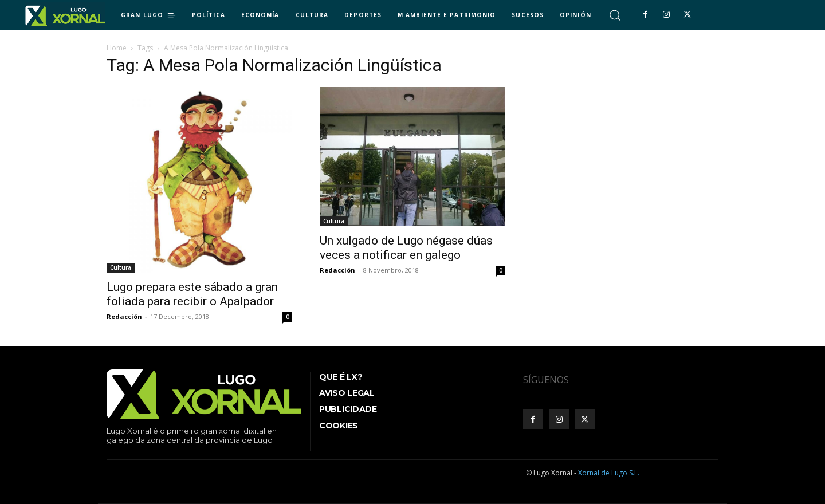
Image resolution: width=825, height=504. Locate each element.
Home (117, 48)
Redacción (124, 316)
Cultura (121, 267)
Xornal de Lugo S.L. (609, 473)
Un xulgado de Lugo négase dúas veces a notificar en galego (406, 248)
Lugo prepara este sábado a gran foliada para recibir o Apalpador (192, 294)
